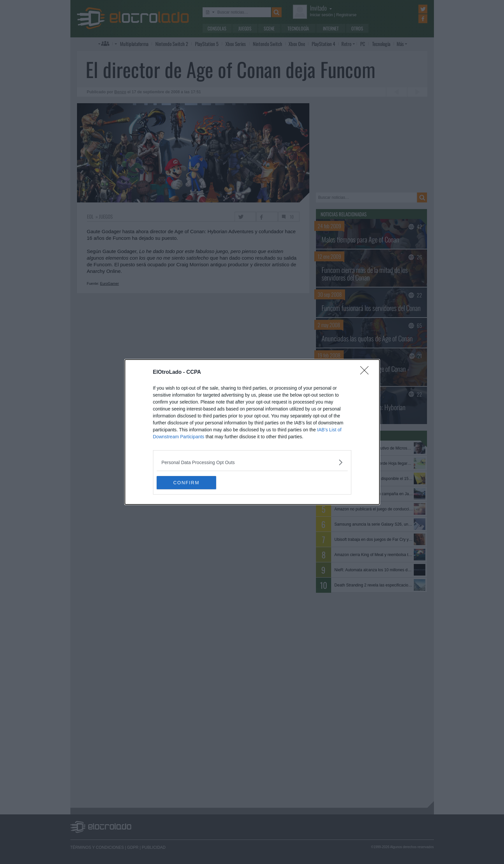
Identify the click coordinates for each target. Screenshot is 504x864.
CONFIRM (188, 483)
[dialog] (252, 432)
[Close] (367, 372)
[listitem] (252, 462)
